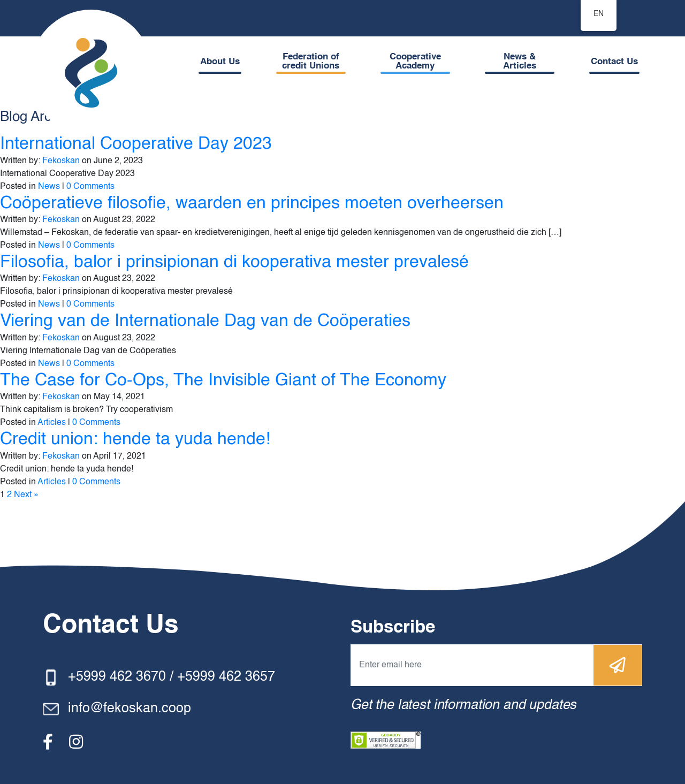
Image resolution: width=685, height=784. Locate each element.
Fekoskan (61, 161)
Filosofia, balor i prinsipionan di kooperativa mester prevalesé (234, 262)
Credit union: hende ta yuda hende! (135, 439)
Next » (26, 495)
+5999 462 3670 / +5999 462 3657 (172, 677)
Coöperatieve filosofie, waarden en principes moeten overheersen (252, 203)
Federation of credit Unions (311, 62)
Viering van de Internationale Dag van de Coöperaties (205, 321)
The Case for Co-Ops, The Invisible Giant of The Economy (223, 380)
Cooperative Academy (415, 62)
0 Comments (90, 187)
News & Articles (520, 62)
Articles (52, 423)
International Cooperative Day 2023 (136, 144)
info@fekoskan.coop (130, 709)
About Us (220, 62)
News (49, 187)
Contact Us (614, 62)
